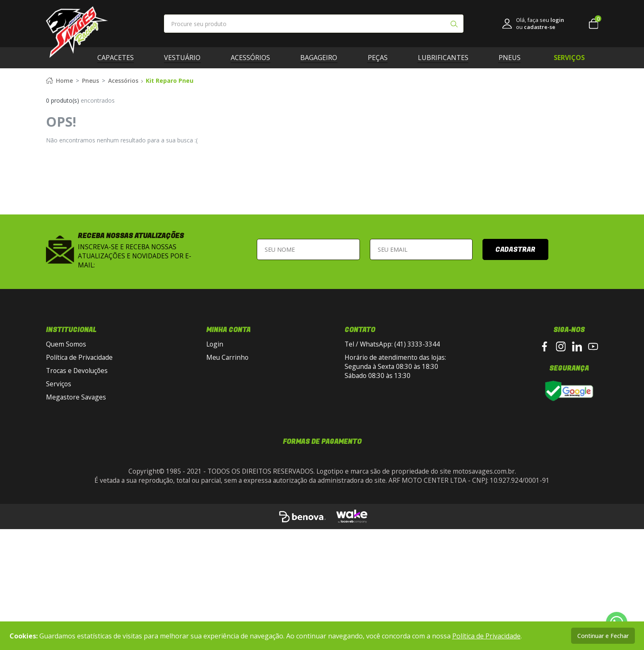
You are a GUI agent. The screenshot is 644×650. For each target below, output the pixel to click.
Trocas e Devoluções (77, 471)
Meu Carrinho (227, 458)
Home (59, 181)
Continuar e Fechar (603, 636)
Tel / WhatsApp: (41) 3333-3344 (392, 445)
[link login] (533, 24)
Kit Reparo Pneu (170, 181)
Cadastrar (515, 350)
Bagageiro (322, 58)
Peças (381, 58)
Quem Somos (66, 445)
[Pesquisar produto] (454, 25)
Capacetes (119, 58)
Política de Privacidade (79, 458)
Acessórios (254, 58)
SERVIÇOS (569, 58)
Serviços (59, 484)
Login (215, 445)
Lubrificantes (446, 58)
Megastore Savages (76, 498)
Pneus (513, 58)
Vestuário (186, 58)
